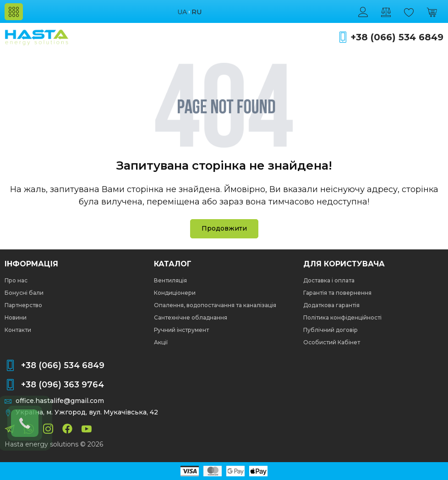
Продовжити (224, 228)
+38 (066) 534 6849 (397, 37)
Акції (161, 342)
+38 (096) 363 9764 (63, 385)
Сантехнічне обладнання (191, 317)
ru (197, 12)
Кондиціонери (175, 293)
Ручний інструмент (181, 330)
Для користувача (344, 264)
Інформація (31, 264)
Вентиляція (170, 280)
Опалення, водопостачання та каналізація (215, 305)
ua (182, 12)
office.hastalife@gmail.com (60, 401)
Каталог (173, 264)
